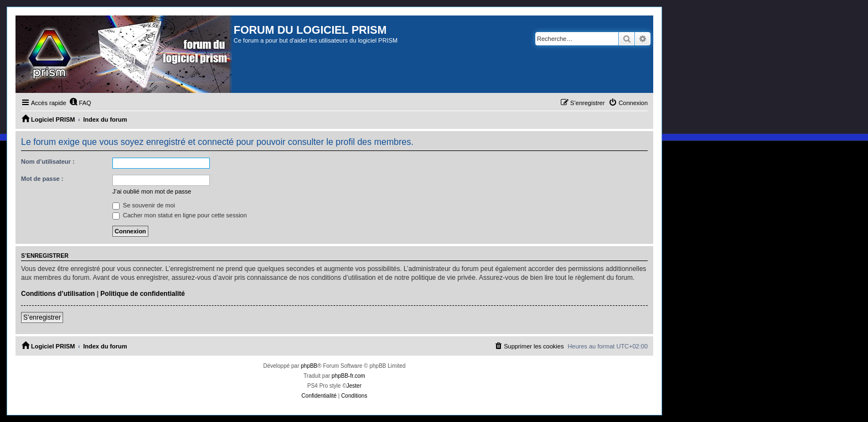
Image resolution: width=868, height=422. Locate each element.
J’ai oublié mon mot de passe (152, 191)
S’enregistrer (42, 317)
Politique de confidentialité (143, 294)
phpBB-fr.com (348, 376)
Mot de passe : (42, 179)
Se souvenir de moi (144, 205)
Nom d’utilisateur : (48, 161)
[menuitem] (80, 103)
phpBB (309, 366)
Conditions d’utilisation (58, 294)
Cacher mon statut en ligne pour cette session (180, 215)
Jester (354, 386)
